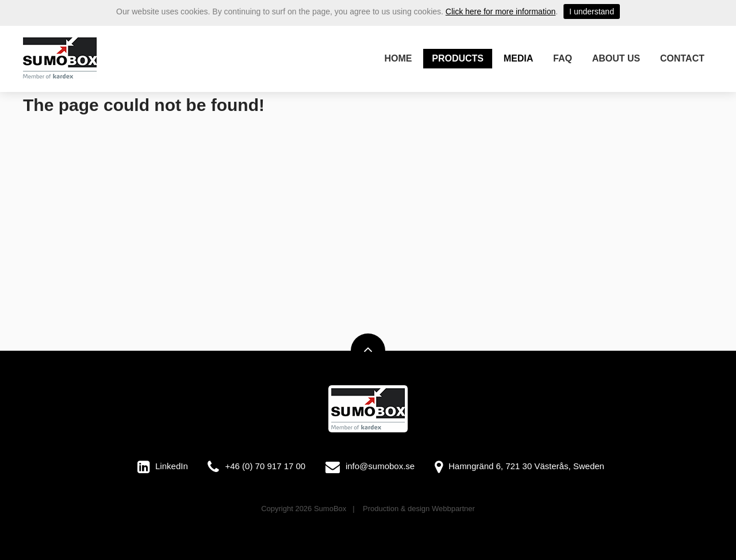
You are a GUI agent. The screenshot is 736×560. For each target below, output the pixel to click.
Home (398, 58)
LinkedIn (172, 466)
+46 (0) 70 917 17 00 (265, 466)
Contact (682, 58)
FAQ (563, 58)
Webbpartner (453, 509)
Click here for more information (501, 11)
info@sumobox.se (380, 466)
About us (616, 58)
